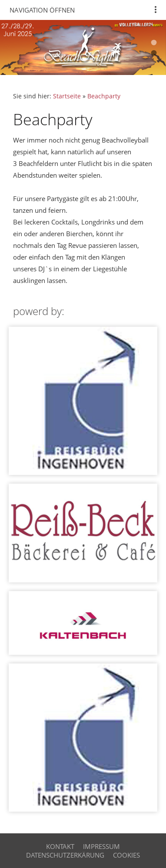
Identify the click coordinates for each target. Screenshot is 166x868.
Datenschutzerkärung (65, 855)
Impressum (101, 846)
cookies (126, 855)
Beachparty (104, 96)
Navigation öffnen (42, 10)
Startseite (67, 96)
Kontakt (60, 846)
